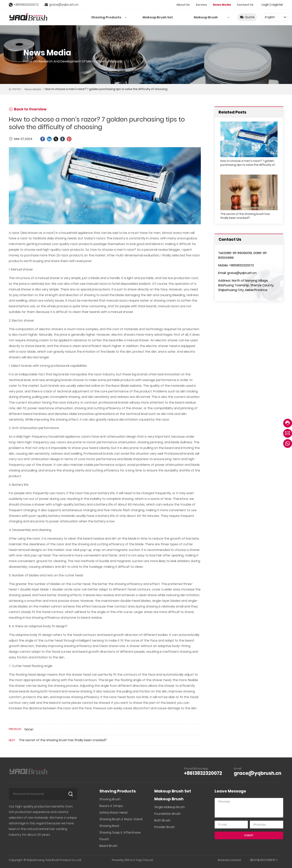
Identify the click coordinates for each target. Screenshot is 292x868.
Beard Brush (108, 846)
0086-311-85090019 (238, 253)
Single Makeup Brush (170, 807)
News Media (33, 89)
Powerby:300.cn (123, 860)
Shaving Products (118, 791)
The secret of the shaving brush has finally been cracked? (63, 740)
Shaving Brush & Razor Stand (121, 819)
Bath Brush (162, 820)
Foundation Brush (167, 814)
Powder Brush (165, 827)
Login (266, 5)
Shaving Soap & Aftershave (120, 832)
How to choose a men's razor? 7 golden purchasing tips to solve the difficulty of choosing (248, 165)
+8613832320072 (26, 5)
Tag (138, 860)
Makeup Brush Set (173, 791)
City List (148, 860)
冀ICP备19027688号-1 (264, 860)
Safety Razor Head (113, 813)
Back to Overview (28, 109)
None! (29, 729)
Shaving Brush (110, 799)
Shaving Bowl (109, 826)
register (277, 5)
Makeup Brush (169, 799)
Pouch (104, 839)
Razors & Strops (111, 806)
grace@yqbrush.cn (64, 5)
